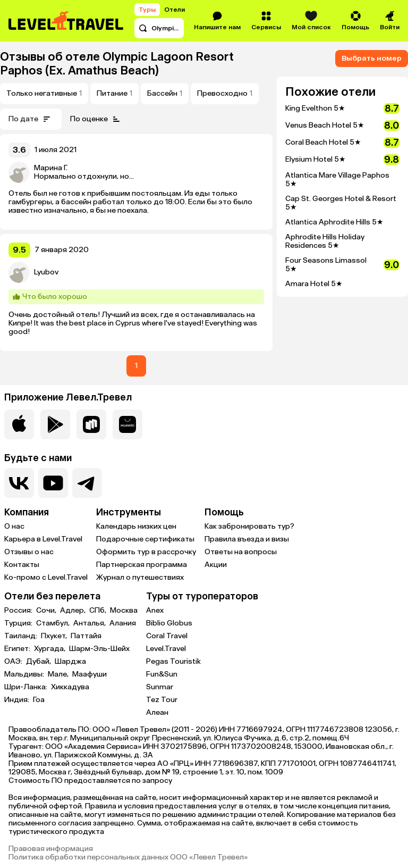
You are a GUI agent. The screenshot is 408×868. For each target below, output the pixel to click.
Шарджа (70, 662)
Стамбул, (54, 623)
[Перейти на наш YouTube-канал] (53, 483)
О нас (14, 526)
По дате (31, 119)
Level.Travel (166, 649)
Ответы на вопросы (241, 552)
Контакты (22, 565)
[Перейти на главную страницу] (66, 21)
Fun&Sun (162, 674)
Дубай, (39, 662)
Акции (216, 565)
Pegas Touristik (173, 661)
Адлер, (74, 611)
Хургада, (50, 649)
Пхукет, (55, 636)
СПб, (99, 611)
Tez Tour (162, 700)
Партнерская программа (142, 565)
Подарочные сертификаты (145, 539)
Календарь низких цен (136, 526)
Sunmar (160, 687)
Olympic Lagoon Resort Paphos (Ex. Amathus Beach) (117, 64)
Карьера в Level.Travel (43, 539)
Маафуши (90, 674)
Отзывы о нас (29, 552)
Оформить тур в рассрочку (146, 552)
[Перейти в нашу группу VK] (19, 483)
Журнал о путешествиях (140, 577)
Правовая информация (51, 849)
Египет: (18, 649)
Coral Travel (167, 636)
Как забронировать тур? (249, 526)
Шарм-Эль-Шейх (99, 649)
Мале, (59, 674)
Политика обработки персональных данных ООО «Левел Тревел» (128, 857)
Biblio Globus (169, 623)
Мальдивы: (25, 674)
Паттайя (86, 636)
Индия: (18, 700)
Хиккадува (70, 687)
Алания (123, 623)
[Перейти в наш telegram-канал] (87, 483)
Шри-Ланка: (27, 687)
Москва (124, 611)
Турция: (19, 623)
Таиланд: (22, 636)
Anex (155, 610)
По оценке (96, 119)
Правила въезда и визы (247, 539)
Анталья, (90, 623)
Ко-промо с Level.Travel (46, 577)
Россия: (19, 611)
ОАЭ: (14, 662)
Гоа (39, 700)
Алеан (157, 712)
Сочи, (47, 611)
